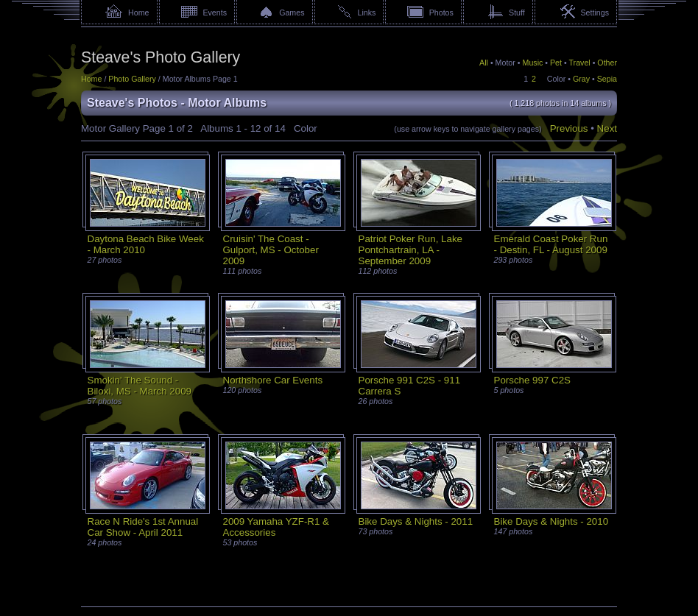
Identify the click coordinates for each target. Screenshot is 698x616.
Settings (595, 13)
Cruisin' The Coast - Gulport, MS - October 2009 (271, 250)
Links (367, 13)
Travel (579, 63)
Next (607, 128)
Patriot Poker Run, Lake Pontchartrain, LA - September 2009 (411, 250)
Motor (505, 63)
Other (607, 63)
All (484, 63)
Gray (581, 79)
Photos (441, 13)
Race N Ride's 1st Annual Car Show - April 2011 (143, 527)
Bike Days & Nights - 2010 (551, 521)
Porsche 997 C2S (532, 380)
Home (138, 13)
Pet (556, 63)
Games (292, 13)
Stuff (517, 13)
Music (533, 63)
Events (215, 13)
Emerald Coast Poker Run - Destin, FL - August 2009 (551, 244)
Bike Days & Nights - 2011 (416, 521)
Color (556, 79)
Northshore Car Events (273, 380)
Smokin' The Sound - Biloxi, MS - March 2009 (140, 386)
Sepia (607, 79)
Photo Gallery (132, 79)
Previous (569, 128)
